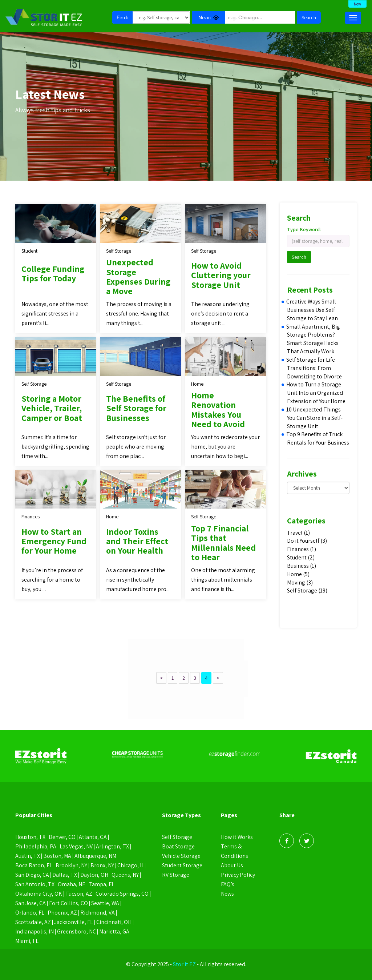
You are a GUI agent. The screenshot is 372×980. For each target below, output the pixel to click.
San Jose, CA (31, 903)
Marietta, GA (114, 931)
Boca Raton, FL (34, 865)
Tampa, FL (102, 884)
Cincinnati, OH (114, 922)
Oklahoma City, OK (39, 894)
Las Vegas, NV (76, 846)
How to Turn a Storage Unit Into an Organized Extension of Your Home (316, 393)
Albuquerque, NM (96, 856)
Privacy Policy (238, 875)
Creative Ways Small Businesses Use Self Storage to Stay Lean (312, 310)
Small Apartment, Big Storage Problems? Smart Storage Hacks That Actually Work (314, 339)
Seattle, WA (105, 903)
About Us (232, 865)
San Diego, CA (32, 875)
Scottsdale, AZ (33, 922)
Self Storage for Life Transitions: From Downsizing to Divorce (314, 368)
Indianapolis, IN (35, 931)
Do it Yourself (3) (307, 541)
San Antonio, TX (35, 884)
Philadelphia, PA (36, 846)
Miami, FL (27, 941)
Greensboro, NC (76, 931)
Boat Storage (178, 846)
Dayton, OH (94, 875)
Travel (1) (298, 533)
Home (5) (298, 574)
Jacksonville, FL (74, 922)
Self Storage (177, 837)
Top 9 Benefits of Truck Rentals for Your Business (318, 438)
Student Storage (182, 865)
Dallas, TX (65, 875)
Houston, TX (30, 837)
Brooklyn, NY (71, 865)
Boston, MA (57, 856)
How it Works (237, 837)
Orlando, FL (30, 913)
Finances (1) (302, 549)
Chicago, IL (131, 865)
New (357, 4)
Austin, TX (28, 856)
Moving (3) (300, 583)
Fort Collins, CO (68, 903)
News (227, 894)
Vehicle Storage (181, 856)
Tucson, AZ (79, 894)
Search (309, 17)
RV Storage (176, 875)
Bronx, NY (102, 865)
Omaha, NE (72, 884)
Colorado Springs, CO (122, 894)
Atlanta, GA (93, 837)
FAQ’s (228, 884)
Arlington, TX (112, 846)
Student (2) (301, 557)
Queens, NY (125, 875)
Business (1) (302, 566)
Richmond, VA (98, 913)
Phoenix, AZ (62, 913)
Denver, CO (62, 837)
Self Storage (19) (307, 591)
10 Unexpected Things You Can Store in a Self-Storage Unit (315, 418)
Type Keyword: (304, 229)
